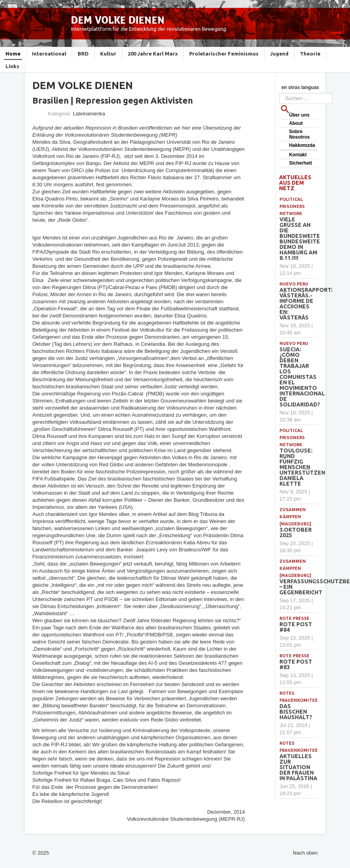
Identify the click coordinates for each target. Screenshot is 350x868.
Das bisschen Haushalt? (296, 712)
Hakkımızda (302, 145)
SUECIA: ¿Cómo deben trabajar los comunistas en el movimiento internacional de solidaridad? (302, 377)
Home (13, 54)
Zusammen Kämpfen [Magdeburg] (295, 517)
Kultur (108, 54)
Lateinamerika (89, 114)
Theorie (310, 54)
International (49, 54)
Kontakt (298, 155)
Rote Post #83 (296, 664)
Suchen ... (279, 93)
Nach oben (305, 853)
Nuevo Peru (294, 284)
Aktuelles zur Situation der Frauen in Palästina (298, 767)
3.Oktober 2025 (296, 532)
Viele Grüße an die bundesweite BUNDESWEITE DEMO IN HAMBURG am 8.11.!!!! (300, 239)
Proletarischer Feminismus (224, 54)
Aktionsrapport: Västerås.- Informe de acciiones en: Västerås (306, 304)
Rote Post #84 (296, 627)
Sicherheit (300, 163)
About (296, 123)
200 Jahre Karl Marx (153, 54)
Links (12, 66)
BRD (83, 54)
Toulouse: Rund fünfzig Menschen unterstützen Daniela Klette (302, 467)
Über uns (299, 115)
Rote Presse (294, 618)
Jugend (279, 54)
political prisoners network (292, 206)
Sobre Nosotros (299, 134)
